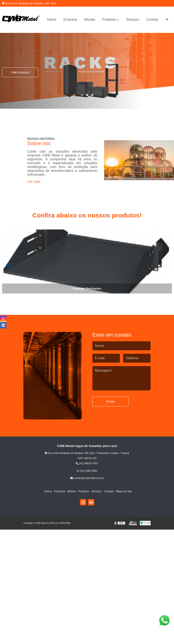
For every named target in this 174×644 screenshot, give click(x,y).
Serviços (133, 20)
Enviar (111, 402)
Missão (90, 20)
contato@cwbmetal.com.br (87, 478)
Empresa (70, 20)
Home (52, 20)
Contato (152, 20)
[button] (82, 95)
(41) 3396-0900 (87, 471)
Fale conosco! (20, 72)
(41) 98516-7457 (87, 463)
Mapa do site (124, 491)
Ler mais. (34, 182)
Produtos (109, 20)
